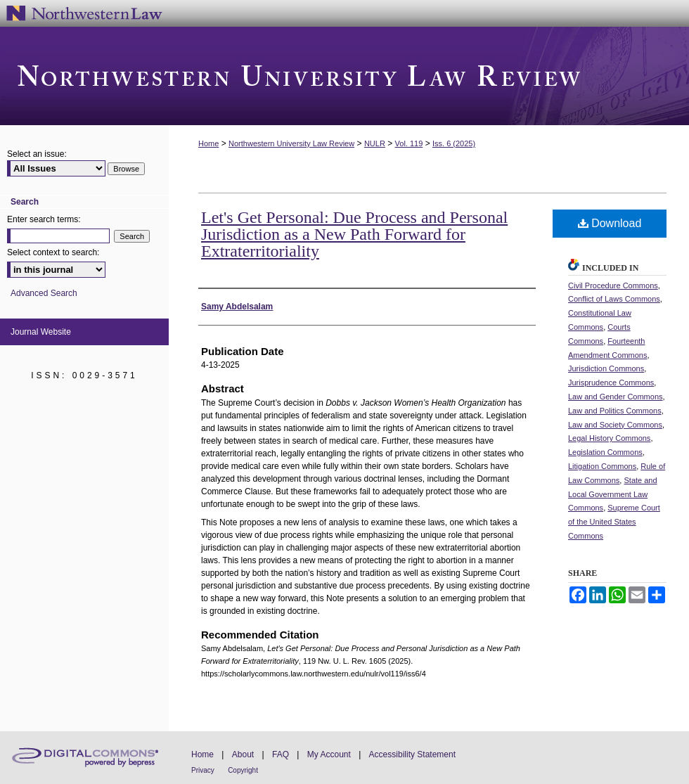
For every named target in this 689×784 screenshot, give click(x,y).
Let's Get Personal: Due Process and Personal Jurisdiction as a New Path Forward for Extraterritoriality (354, 234)
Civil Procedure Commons (613, 285)
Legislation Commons (605, 452)
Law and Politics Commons (615, 411)
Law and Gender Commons (616, 397)
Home (208, 143)
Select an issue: (37, 154)
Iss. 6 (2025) (454, 143)
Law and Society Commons (615, 425)
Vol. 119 (409, 143)
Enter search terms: (44, 219)
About (243, 754)
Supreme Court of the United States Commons (614, 522)
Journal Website (41, 332)
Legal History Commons (609, 438)
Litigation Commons (602, 466)
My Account (329, 754)
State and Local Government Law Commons (613, 494)
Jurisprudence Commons (611, 383)
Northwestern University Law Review (344, 76)
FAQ (281, 754)
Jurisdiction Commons (606, 368)
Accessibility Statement (412, 754)
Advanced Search (44, 293)
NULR (375, 143)
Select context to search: (53, 252)
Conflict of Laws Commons (614, 299)
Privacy (203, 770)
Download (610, 223)
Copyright (243, 770)
